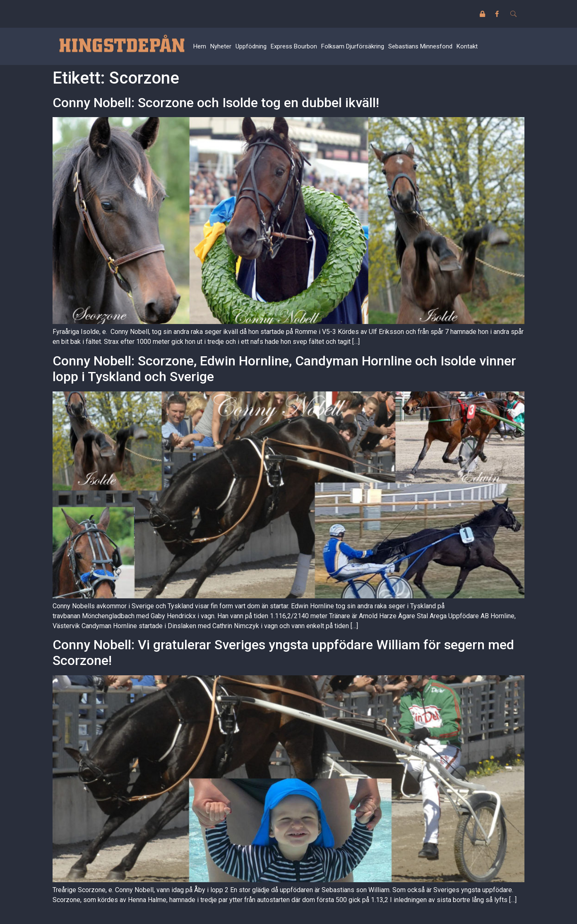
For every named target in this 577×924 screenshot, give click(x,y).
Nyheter (221, 46)
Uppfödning (251, 46)
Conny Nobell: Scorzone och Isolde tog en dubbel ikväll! (216, 103)
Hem (200, 46)
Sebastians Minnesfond (420, 46)
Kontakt (467, 46)
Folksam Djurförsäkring (353, 46)
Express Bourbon (294, 46)
